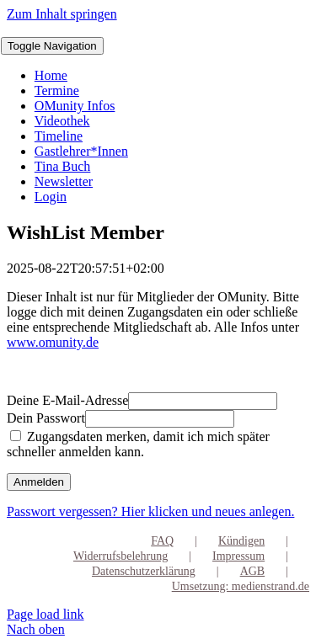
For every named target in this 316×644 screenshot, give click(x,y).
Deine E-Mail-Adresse (67, 400)
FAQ (162, 541)
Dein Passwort (46, 418)
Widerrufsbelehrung (121, 556)
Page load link (46, 614)
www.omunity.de (53, 342)
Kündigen (241, 541)
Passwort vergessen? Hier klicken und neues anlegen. (150, 511)
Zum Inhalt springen (62, 14)
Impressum (238, 556)
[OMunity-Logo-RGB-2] (1, 29)
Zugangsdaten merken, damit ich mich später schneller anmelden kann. (138, 444)
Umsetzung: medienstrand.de (241, 586)
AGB (253, 571)
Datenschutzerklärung (144, 571)
